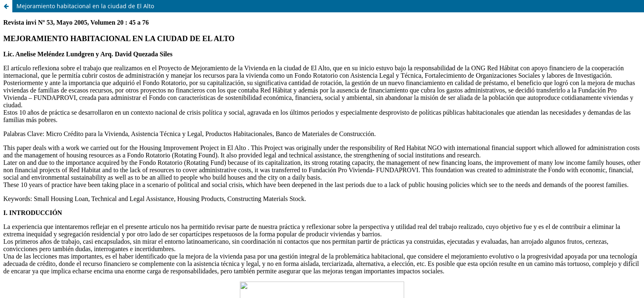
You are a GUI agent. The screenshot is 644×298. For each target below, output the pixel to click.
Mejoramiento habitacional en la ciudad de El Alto (85, 6)
